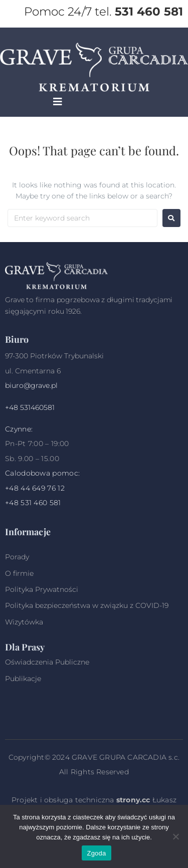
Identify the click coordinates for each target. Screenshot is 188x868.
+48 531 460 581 (33, 503)
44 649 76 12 (43, 488)
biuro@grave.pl (31, 385)
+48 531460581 (30, 407)
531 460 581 (149, 12)
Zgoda (96, 853)
